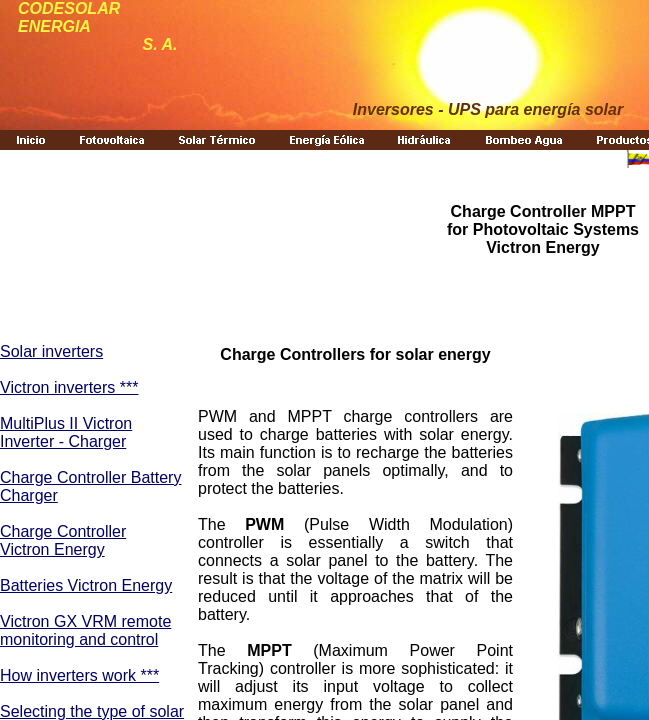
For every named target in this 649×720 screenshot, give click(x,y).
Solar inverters (51, 351)
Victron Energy (52, 549)
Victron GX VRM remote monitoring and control (85, 630)
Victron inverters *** (69, 387)
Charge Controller (63, 531)
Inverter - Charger (63, 441)
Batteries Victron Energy (86, 585)
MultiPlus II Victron (66, 423)
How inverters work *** (79, 675)
